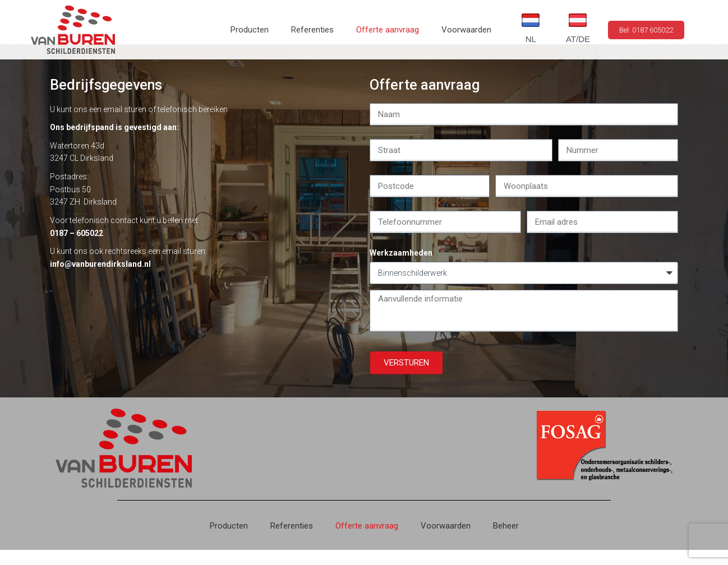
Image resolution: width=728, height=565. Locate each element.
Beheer (506, 541)
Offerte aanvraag (388, 30)
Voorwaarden (466, 30)
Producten (250, 30)
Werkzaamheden (401, 268)
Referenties (312, 30)
